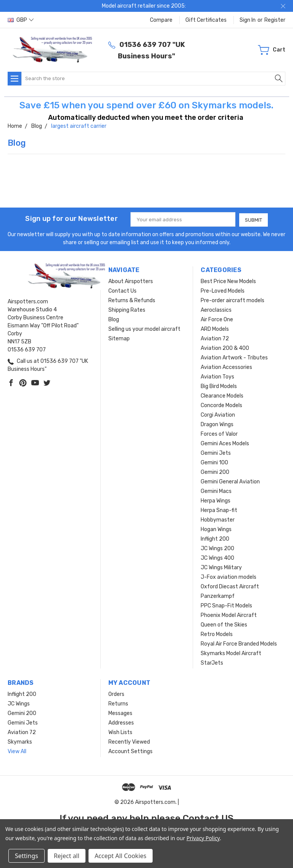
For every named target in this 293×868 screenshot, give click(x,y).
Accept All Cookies (121, 856)
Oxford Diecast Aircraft (230, 586)
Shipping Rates (127, 310)
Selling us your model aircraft (144, 329)
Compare (161, 20)
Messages (120, 713)
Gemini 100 (214, 462)
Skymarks (20, 742)
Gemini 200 (215, 472)
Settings (27, 856)
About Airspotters (131, 281)
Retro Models (217, 634)
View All (17, 751)
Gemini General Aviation (230, 481)
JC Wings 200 (217, 548)
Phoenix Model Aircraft (229, 615)
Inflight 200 (215, 539)
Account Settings (130, 751)
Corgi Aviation (218, 415)
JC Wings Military (221, 567)
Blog (114, 319)
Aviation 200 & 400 (225, 348)
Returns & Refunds (132, 300)
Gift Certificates (206, 20)
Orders (116, 694)
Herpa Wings (216, 500)
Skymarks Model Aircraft (231, 653)
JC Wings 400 (217, 558)
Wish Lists (120, 732)
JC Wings (19, 703)
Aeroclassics (216, 310)
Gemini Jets (216, 453)
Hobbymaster (218, 519)
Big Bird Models (219, 386)
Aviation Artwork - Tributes (234, 357)
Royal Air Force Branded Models (239, 643)
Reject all (67, 856)
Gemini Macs (216, 491)
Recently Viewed (129, 742)
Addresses (121, 722)
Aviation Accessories (226, 367)
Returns (118, 703)
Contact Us (122, 291)
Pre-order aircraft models (233, 300)
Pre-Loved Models (223, 291)
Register (275, 20)
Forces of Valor (219, 434)
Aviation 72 (215, 338)
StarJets (212, 663)
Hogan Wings (216, 529)
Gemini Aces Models (225, 443)
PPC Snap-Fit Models (226, 605)
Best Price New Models (228, 281)
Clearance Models (222, 395)
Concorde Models (221, 405)
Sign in (248, 20)
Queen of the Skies (224, 624)
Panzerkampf (218, 596)
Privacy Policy (203, 838)
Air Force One (217, 319)
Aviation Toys (217, 376)
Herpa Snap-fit (219, 510)
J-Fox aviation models (229, 577)
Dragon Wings (217, 424)
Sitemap (119, 338)
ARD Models (215, 329)
